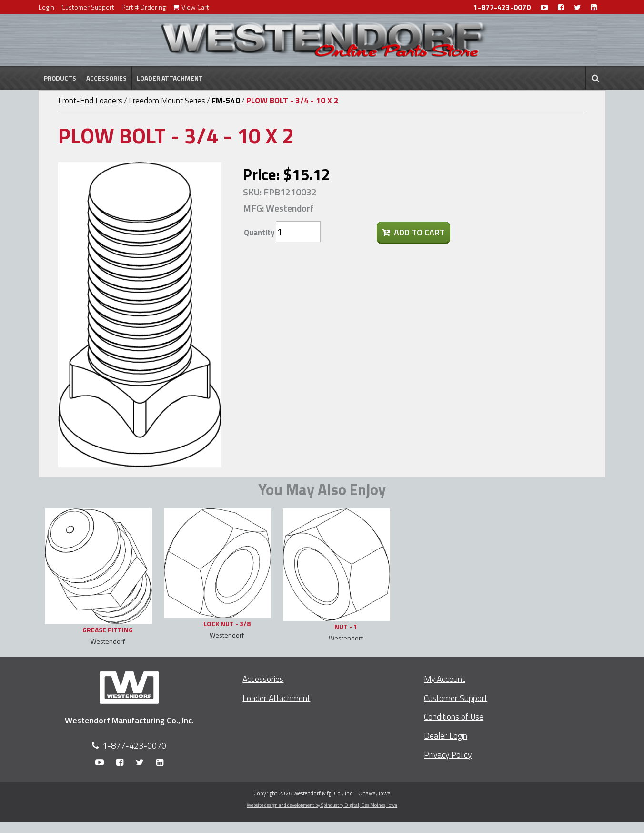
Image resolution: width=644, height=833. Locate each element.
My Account (444, 679)
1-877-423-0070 (502, 7)
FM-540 (226, 101)
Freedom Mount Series (167, 101)
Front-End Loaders (90, 101)
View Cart (191, 7)
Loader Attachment (170, 78)
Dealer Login (446, 736)
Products (60, 78)
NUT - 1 (346, 626)
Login (46, 7)
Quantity (259, 233)
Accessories (106, 78)
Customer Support (88, 7)
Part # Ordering (144, 7)
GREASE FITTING (108, 630)
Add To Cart (413, 232)
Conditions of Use (454, 716)
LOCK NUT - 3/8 (227, 624)
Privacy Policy (448, 755)
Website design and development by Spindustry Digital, (322, 805)
